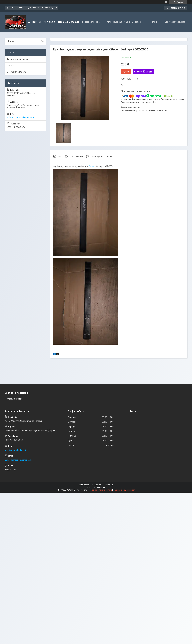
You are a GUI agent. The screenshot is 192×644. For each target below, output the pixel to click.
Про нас (10, 66)
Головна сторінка (91, 22)
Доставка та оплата (175, 22)
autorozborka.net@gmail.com (20, 117)
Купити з (143, 72)
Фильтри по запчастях (17, 59)
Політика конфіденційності (124, 490)
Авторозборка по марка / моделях (124, 22)
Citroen (92, 166)
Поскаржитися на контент (101, 490)
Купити (126, 72)
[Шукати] (43, 41)
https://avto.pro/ (15, 399)
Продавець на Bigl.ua (96, 487)
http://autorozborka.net (15, 450)
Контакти (154, 22)
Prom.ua (110, 485)
